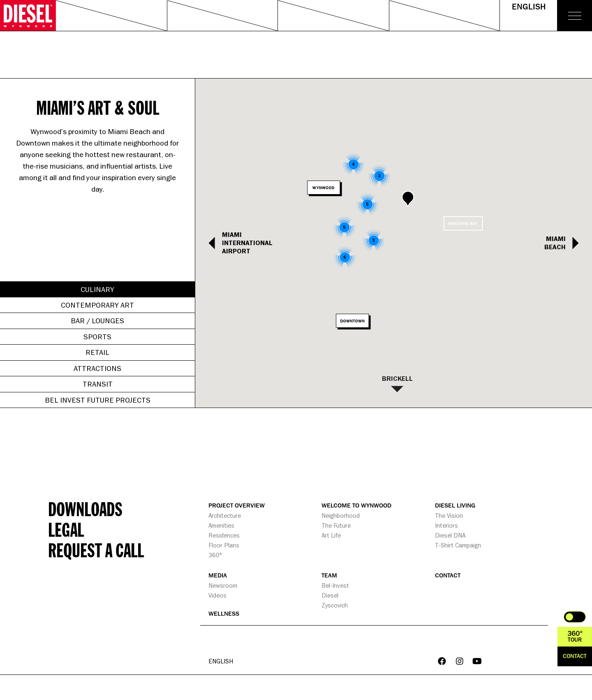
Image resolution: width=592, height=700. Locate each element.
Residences (224, 535)
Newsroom (223, 585)
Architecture (225, 516)
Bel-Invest (335, 585)
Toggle (575, 617)
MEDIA (218, 576)
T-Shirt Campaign (458, 545)
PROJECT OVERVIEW (237, 506)
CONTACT (448, 576)
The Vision (449, 516)
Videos (217, 595)
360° (215, 555)
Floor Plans (224, 545)
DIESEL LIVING (455, 506)
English (529, 7)
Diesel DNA (450, 535)
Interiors (446, 525)
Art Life (331, 535)
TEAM (329, 576)
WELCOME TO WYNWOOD (356, 506)
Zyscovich (335, 605)
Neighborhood (341, 516)
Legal (66, 529)
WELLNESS (224, 614)
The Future (336, 525)
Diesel (330, 595)
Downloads (85, 509)
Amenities (221, 525)
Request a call (96, 550)
